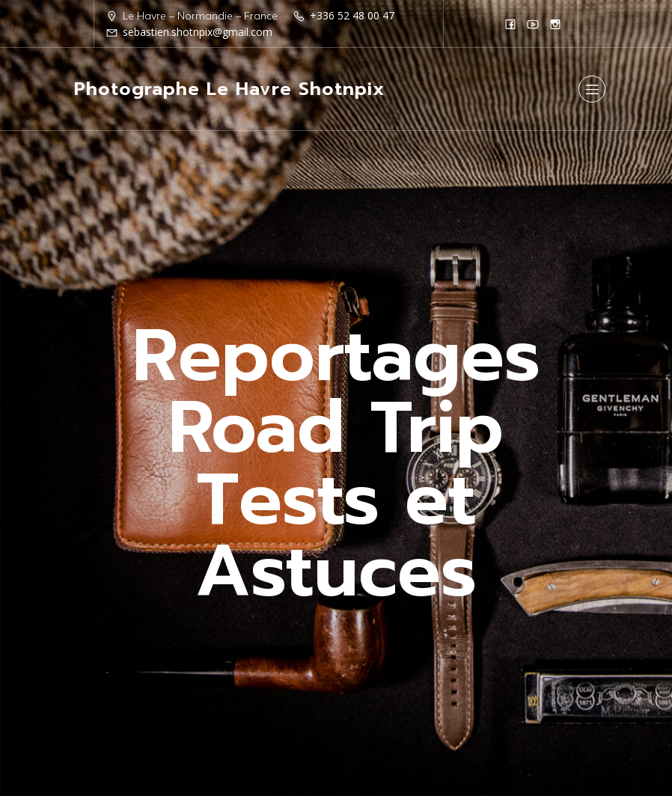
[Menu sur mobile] (592, 89)
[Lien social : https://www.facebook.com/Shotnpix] (510, 24)
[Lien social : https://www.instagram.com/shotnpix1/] (555, 24)
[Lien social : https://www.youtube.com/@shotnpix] (533, 24)
